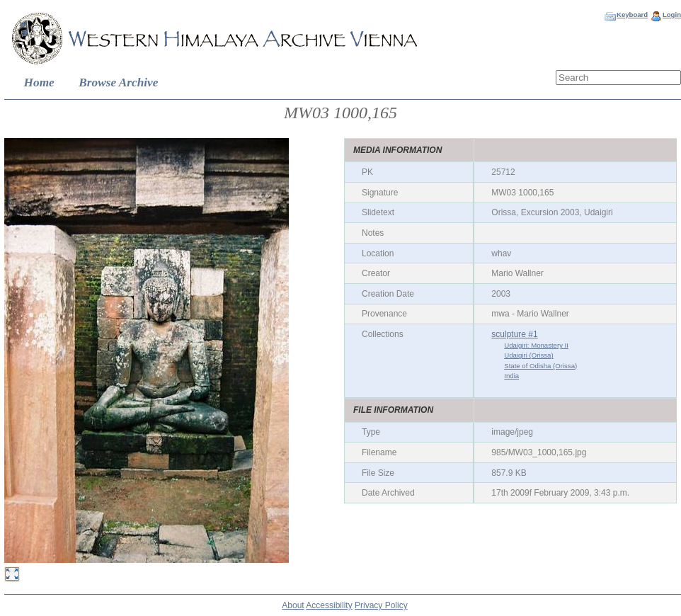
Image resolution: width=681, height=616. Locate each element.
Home (39, 82)
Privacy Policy (381, 605)
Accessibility (329, 605)
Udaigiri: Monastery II (536, 345)
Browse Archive (118, 82)
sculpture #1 (514, 334)
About (293, 605)
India (511, 376)
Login (672, 15)
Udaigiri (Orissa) (528, 355)
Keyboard (632, 15)
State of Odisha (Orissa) (540, 366)
